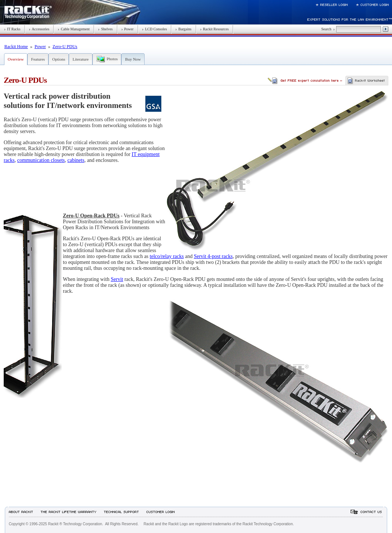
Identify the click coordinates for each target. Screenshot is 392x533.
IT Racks (12, 29)
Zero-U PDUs (65, 47)
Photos (112, 59)
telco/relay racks (167, 256)
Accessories (39, 29)
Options (59, 59)
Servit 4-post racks (213, 256)
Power (128, 29)
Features (38, 59)
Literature (80, 59)
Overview (16, 59)
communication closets (41, 160)
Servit (117, 279)
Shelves (105, 29)
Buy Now (133, 59)
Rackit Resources (214, 29)
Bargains (183, 29)
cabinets (76, 160)
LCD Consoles (154, 29)
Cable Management (74, 29)
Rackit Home (16, 47)
